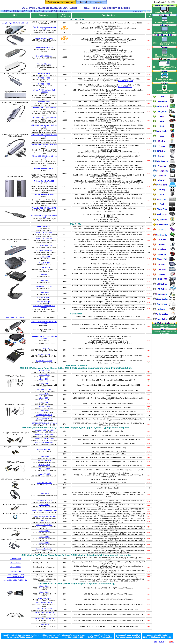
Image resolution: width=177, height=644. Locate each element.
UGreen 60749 (15, 571)
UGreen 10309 (44, 456)
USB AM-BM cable (44, 449)
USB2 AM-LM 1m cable (15, 574)
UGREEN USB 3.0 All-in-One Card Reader (44, 337)
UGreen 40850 (44, 292)
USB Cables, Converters (76, 366)
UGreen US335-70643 (44, 419)
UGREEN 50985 (44, 78)
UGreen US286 (44, 406)
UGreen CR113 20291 (44, 286)
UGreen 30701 (44, 625)
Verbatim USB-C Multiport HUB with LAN (44, 216)
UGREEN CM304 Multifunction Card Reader (44, 323)
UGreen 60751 (15, 563)
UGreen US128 (44, 465)
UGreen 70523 (15, 567)
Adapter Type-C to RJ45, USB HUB (15, 23)
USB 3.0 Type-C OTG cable (44, 619)
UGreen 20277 (44, 274)
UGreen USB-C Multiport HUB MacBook (44, 91)
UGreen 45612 (44, 394)
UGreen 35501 (44, 398)
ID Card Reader (44, 354)
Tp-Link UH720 (44, 267)
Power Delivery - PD (126, 81)
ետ (156, 642)
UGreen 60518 (44, 402)
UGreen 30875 (44, 383)
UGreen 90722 (44, 521)
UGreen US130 (44, 469)
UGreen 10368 (44, 505)
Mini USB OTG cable (44, 608)
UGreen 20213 (44, 531)
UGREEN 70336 (44, 84)
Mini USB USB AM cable (44, 443)
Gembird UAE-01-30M (44, 549)
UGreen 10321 (44, 537)
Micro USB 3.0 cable (44, 483)
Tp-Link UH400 (44, 263)
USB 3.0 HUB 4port (44, 297)
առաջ (162, 642)
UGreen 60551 (44, 411)
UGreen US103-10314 (44, 501)
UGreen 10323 (44, 543)
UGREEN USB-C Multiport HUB (44, 108)
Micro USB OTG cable (44, 602)
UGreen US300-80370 (44, 415)
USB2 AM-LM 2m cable (15, 577)
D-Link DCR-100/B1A (44, 361)
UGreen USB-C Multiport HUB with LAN (44, 145)
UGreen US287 (44, 371)
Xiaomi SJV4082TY (44, 474)
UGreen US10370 (44, 461)
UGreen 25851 (44, 280)
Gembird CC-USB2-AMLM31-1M (15, 580)
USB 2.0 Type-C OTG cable (44, 612)
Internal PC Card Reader (15, 317)
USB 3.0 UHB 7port (44, 302)
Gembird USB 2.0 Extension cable (44, 510)
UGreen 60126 (44, 375)
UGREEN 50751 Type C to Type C (44, 423)
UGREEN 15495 (44, 102)
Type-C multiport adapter (44, 38)
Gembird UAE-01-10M (44, 525)
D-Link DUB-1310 (44, 598)
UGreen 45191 (44, 494)
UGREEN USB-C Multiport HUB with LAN (44, 126)
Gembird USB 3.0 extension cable (44, 516)
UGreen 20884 (44, 379)
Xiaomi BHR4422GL (44, 389)
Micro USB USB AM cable (44, 430)
